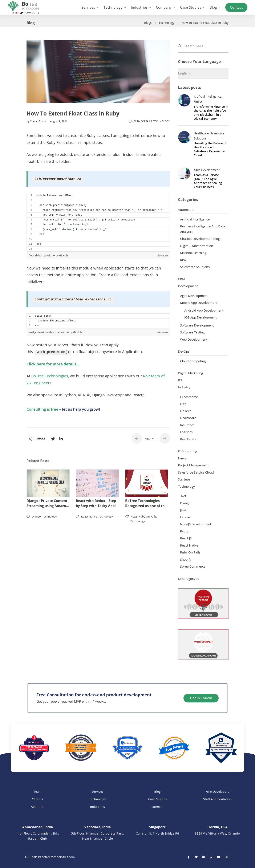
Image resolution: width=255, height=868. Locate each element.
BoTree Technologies (49, 376)
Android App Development (204, 310)
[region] (98, 222)
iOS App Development (201, 317)
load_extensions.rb (41, 332)
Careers (38, 799)
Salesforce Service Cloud (196, 472)
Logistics (186, 432)
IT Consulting (188, 451)
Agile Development (207, 170)
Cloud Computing (193, 361)
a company (26, 12)
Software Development (197, 325)
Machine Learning (193, 253)
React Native (89, 516)
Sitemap (157, 807)
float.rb (33, 255)
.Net (183, 496)
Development (188, 286)
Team (37, 792)
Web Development (194, 339)
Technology (167, 23)
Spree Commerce (193, 566)
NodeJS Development (196, 524)
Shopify (186, 559)
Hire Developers (217, 792)
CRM (181, 279)
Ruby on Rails (143, 121)
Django (36, 516)
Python (185, 531)
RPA (183, 260)
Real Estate (188, 439)
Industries (97, 807)
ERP (183, 404)
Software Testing (192, 332)
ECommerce (189, 397)
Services (98, 792)
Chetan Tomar (39, 121)
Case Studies (157, 799)
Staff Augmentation (217, 799)
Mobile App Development (199, 303)
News (134, 516)
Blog (157, 792)
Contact (236, 7)
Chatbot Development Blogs (201, 239)
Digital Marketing (191, 373)
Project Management (193, 465)
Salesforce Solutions (195, 267)
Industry (184, 387)
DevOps (184, 351)
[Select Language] (203, 73)
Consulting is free (42, 409)
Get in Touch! (204, 698)
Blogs (148, 23)
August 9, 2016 (59, 121)
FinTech (199, 102)
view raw (162, 255)
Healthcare (201, 133)
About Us (38, 807)
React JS (186, 538)
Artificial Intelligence (208, 96)
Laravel (185, 517)
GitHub (63, 255)
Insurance (187, 425)
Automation (187, 210)
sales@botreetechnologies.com (49, 857)
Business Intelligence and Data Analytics (203, 229)
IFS (180, 380)
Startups (184, 479)
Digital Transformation (197, 246)
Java (183, 510)
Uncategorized (189, 579)
